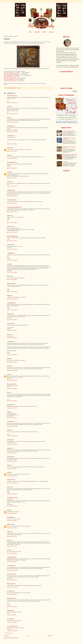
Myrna (8, 366)
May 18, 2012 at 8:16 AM (12, 355)
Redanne (9, 448)
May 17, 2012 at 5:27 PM (12, 241)
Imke (8, 510)
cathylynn (9, 314)
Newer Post (6, 636)
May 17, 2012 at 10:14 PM (12, 299)
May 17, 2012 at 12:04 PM (12, 103)
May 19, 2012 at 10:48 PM (12, 494)
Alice (8, 472)
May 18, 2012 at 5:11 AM (12, 330)
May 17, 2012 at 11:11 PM (12, 310)
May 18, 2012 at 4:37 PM (12, 408)
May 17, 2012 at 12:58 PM (12, 122)
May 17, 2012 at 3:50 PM (12, 196)
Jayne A (9, 216)
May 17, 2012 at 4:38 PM (12, 223)
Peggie (9, 296)
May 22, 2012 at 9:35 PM (12, 562)
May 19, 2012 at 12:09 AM (12, 444)
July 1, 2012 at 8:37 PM (12, 615)
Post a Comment (9, 633)
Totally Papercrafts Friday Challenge (12, 75)
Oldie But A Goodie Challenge (10, 78)
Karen (8, 359)
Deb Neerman (10, 480)
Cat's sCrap (10, 323)
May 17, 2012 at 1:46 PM (12, 144)
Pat (8, 393)
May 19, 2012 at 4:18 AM (12, 453)
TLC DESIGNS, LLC (11, 498)
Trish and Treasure (11, 626)
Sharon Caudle (10, 574)
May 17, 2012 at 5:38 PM (12, 249)
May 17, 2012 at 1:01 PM (12, 132)
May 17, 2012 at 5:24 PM (12, 232)
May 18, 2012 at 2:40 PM (12, 401)
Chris (8, 155)
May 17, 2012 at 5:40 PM (12, 260)
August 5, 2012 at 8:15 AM (12, 631)
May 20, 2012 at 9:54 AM (12, 521)
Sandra (9, 182)
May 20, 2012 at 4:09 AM (12, 513)
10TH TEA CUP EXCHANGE (68, 131)
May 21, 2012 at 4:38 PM (12, 553)
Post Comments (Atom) (14, 638)
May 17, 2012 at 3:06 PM (12, 158)
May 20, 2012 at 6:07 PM (12, 536)
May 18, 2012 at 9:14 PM (12, 418)
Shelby (9, 430)
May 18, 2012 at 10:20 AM (12, 370)
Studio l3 (6, 73)
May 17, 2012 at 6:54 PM (12, 272)
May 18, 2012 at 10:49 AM (12, 380)
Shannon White (10, 598)
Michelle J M (10, 525)
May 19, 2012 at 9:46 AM (12, 469)
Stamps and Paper (11, 96)
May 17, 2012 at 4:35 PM (12, 212)
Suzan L (9, 487)
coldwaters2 (10, 253)
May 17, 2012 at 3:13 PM (12, 168)
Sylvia (8, 264)
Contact (44, 32)
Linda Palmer (10, 190)
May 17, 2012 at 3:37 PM (12, 186)
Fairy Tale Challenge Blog (9, 79)
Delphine (9, 532)
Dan (8, 118)
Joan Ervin (9, 440)
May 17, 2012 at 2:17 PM (12, 151)
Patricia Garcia (10, 284)
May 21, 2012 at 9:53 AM (12, 546)
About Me (37, 32)
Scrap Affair (10, 126)
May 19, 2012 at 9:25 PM (12, 476)
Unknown (9, 148)
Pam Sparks (10, 422)
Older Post (50, 636)
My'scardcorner (10, 384)
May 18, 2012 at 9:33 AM (12, 362)
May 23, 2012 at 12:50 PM (12, 587)
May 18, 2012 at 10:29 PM (12, 426)
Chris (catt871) (10, 303)
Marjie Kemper (10, 584)
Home (30, 32)
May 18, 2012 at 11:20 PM (12, 436)
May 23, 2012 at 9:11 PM (12, 594)
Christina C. (10, 227)
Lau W (8, 107)
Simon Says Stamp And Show (10, 81)
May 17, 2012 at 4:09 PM (12, 203)
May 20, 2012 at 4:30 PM (12, 528)
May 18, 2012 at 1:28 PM (12, 389)
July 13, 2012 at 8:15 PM (12, 622)
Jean (8, 374)
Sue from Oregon (11, 200)
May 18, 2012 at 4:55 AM (12, 320)
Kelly (8, 465)
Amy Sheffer (10, 517)
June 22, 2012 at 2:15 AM (12, 607)
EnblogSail (9, 610)
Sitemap (51, 32)
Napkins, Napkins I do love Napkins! (70, 155)
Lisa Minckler (10, 136)
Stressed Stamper (11, 162)
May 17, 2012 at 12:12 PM (12, 114)
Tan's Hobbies (10, 566)
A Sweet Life (65, 162)
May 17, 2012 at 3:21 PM (12, 178)
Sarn (8, 334)
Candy (8, 412)
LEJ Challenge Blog (8, 77)
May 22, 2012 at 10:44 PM (12, 570)
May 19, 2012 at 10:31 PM (12, 483)
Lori (8, 550)
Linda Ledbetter (10, 557)
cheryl (8, 172)
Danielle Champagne (11, 236)
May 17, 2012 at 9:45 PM (12, 292)
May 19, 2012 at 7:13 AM (12, 461)
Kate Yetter (9, 619)
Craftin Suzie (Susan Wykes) (13, 207)
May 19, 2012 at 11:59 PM (12, 506)
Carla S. (9, 276)
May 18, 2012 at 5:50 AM (12, 338)
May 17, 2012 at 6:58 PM (12, 280)
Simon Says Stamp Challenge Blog (11, 74)
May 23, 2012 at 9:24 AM (12, 580)
